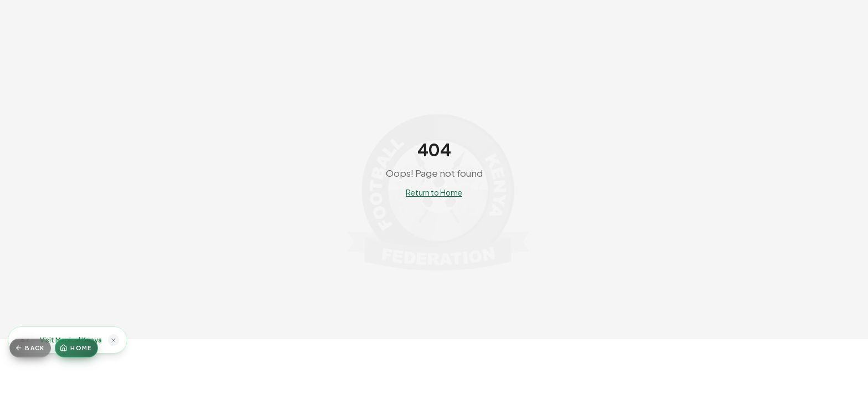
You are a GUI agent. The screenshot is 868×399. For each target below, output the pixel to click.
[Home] (76, 348)
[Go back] (30, 348)
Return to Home (434, 193)
